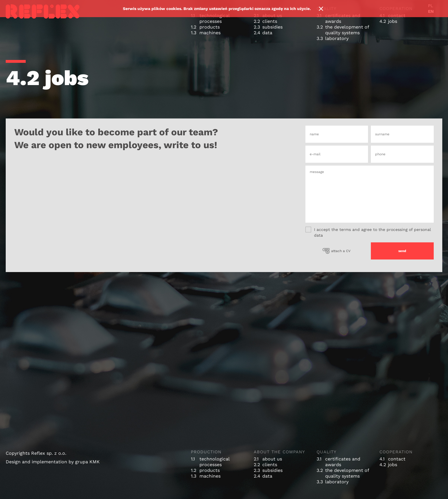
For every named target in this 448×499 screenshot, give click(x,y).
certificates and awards (343, 18)
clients (270, 21)
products (210, 27)
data (267, 33)
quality (327, 452)
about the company (279, 452)
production (206, 452)
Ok (321, 9)
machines (210, 33)
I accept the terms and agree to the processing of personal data (368, 232)
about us (272, 459)
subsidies (272, 27)
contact (397, 459)
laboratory (337, 38)
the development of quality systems (347, 30)
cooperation (396, 452)
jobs (393, 21)
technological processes (214, 18)
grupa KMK (87, 462)
